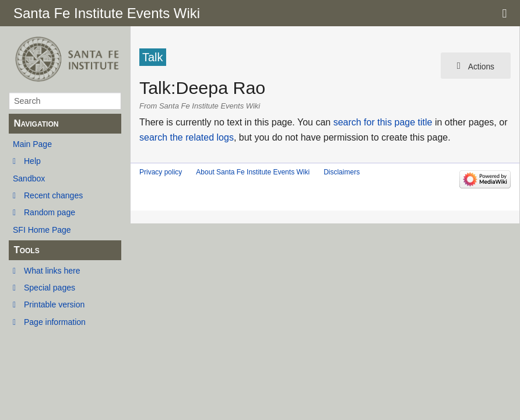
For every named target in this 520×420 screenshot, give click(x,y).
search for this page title (383, 122)
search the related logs (187, 137)
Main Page (32, 144)
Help (32, 161)
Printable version (54, 304)
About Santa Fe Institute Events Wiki (253, 172)
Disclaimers (342, 172)
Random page (50, 212)
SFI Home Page (42, 230)
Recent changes (53, 195)
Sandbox (29, 178)
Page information (55, 322)
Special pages (50, 288)
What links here (52, 271)
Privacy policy (161, 172)
